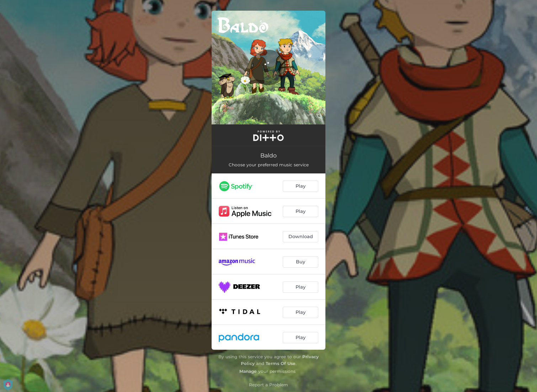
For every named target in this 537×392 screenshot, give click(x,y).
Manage (248, 371)
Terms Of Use (281, 363)
